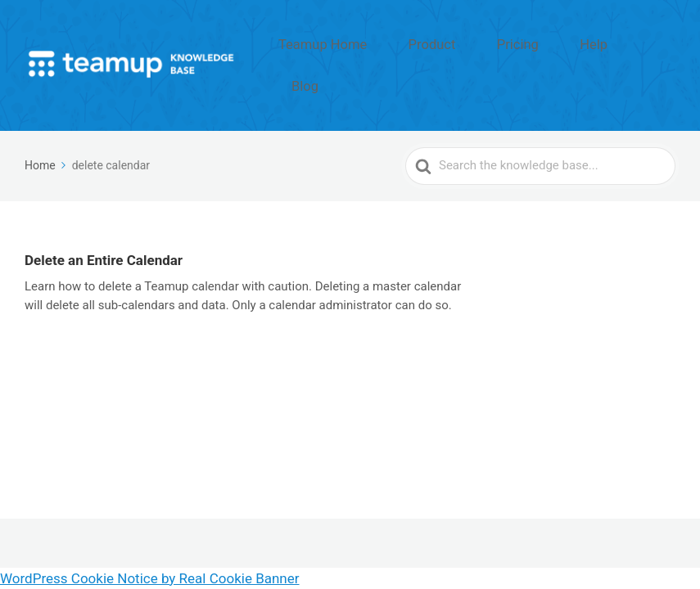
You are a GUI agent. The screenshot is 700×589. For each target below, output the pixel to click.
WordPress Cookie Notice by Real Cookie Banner (150, 578)
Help (605, 43)
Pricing (548, 43)
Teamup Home (393, 43)
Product (481, 43)
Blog (657, 43)
